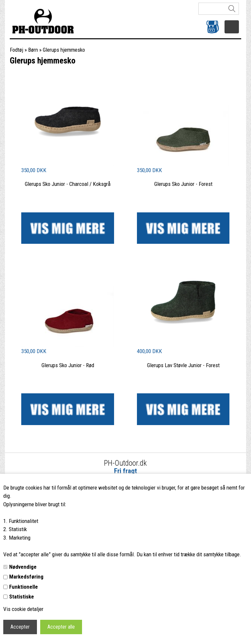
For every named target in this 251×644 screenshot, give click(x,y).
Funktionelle (24, 587)
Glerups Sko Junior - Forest (183, 184)
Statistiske (22, 597)
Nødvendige (23, 567)
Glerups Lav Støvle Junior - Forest (183, 365)
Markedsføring (26, 577)
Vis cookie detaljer (23, 609)
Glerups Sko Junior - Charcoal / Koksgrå (68, 184)
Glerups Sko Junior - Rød (68, 365)
